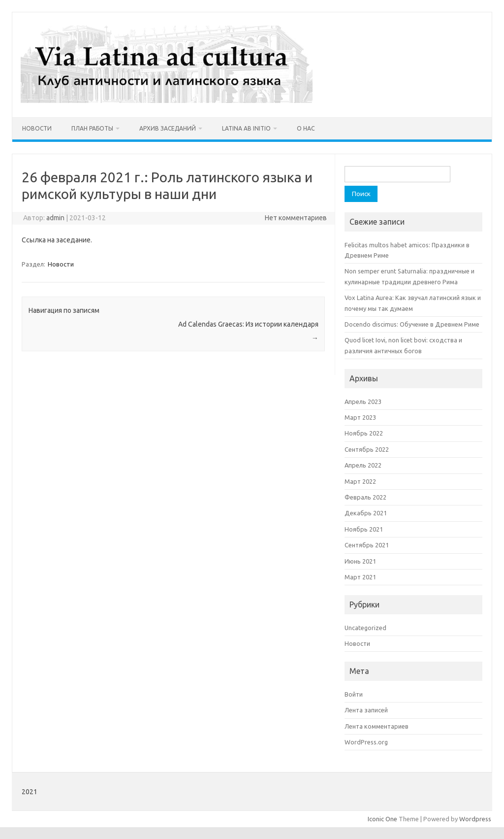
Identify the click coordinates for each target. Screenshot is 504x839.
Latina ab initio (246, 128)
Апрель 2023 (363, 402)
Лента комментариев (377, 726)
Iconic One (382, 819)
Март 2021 (360, 577)
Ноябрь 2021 (364, 529)
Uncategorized (365, 628)
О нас (306, 128)
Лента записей (366, 710)
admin (55, 218)
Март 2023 (360, 417)
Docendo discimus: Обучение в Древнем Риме (412, 324)
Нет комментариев (296, 218)
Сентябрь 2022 (367, 449)
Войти (354, 694)
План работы (92, 128)
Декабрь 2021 (366, 513)
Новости (37, 128)
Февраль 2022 (365, 497)
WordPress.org (366, 742)
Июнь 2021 (360, 561)
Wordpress (475, 819)
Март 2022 (360, 481)
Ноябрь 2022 (364, 433)
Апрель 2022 (363, 465)
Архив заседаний (168, 128)
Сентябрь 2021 (367, 545)
